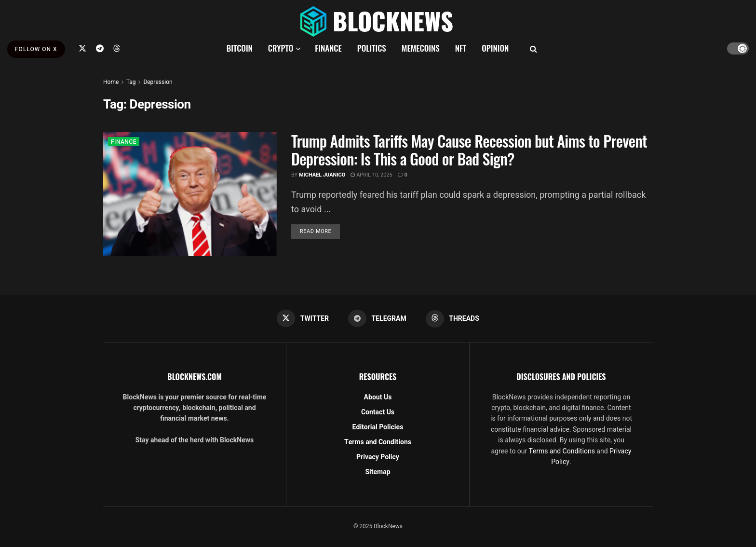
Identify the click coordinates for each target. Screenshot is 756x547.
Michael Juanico (322, 175)
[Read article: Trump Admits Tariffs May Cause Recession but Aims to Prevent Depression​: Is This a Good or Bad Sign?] (190, 194)
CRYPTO (281, 48)
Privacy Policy (378, 457)
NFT (461, 48)
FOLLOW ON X (36, 49)
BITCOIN (240, 48)
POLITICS (372, 48)
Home (111, 82)
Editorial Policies (378, 427)
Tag (131, 82)
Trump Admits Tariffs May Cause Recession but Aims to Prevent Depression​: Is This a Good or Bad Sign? (469, 150)
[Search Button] (533, 48)
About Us (378, 397)
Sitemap (378, 472)
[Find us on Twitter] (82, 48)
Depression (158, 82)
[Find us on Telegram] (100, 48)
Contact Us (378, 412)
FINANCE (328, 48)
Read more (320, 231)
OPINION (495, 48)
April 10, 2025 (371, 175)
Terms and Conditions (378, 442)
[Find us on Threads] (117, 48)
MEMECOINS (421, 48)
